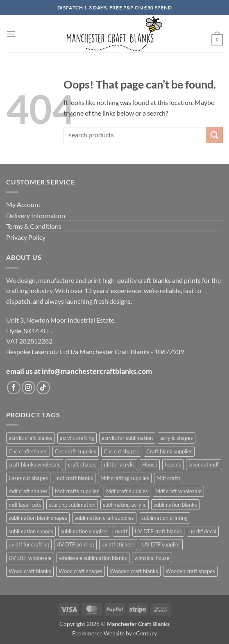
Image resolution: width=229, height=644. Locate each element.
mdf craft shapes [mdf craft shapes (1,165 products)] (28, 491)
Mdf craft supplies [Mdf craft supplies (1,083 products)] (127, 491)
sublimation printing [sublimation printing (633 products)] (164, 518)
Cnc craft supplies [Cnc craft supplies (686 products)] (76, 451)
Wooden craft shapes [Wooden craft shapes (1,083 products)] (190, 571)
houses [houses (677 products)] (173, 464)
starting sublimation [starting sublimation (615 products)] (72, 505)
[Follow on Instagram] (28, 388)
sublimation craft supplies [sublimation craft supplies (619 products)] (104, 518)
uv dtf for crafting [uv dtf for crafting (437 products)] (29, 544)
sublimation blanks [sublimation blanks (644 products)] (175, 505)
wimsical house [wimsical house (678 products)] (152, 558)
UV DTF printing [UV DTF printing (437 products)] (75, 544)
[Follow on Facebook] (14, 388)
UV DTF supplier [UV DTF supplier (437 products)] (161, 544)
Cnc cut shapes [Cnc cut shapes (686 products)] (121, 451)
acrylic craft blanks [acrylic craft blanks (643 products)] (31, 438)
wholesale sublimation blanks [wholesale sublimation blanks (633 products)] (93, 558)
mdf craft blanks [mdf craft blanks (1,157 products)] (74, 478)
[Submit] (215, 135)
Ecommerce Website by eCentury (114, 633)
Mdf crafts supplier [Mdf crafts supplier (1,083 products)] (77, 491)
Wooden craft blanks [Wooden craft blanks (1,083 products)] (134, 571)
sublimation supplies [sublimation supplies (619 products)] (84, 531)
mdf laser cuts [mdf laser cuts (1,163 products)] (25, 505)
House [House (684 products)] (150, 464)
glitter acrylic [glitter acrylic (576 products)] (119, 464)
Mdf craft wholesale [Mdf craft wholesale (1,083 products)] (178, 491)
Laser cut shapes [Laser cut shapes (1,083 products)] (28, 478)
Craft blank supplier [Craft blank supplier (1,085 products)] (169, 451)
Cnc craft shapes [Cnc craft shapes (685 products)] (28, 451)
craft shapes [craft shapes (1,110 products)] (82, 464)
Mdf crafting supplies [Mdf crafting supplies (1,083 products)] (125, 478)
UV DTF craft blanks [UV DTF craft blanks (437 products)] (158, 531)
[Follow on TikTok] (43, 388)
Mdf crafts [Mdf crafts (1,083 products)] (169, 478)
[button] (11, 34)
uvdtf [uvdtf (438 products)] (121, 531)
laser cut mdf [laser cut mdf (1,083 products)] (204, 464)
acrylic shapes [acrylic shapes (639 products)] (177, 438)
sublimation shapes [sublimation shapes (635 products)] (31, 531)
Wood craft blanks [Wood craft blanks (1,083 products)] (30, 571)
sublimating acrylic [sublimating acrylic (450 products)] (125, 505)
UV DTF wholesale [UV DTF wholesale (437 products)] (30, 558)
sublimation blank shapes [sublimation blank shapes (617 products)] (38, 518)
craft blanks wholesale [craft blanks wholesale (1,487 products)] (35, 464)
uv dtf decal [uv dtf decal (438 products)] (203, 531)
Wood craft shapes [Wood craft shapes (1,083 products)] (80, 571)
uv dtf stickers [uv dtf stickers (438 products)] (118, 544)
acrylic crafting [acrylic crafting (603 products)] (77, 438)
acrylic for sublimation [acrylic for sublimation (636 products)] (127, 438)
